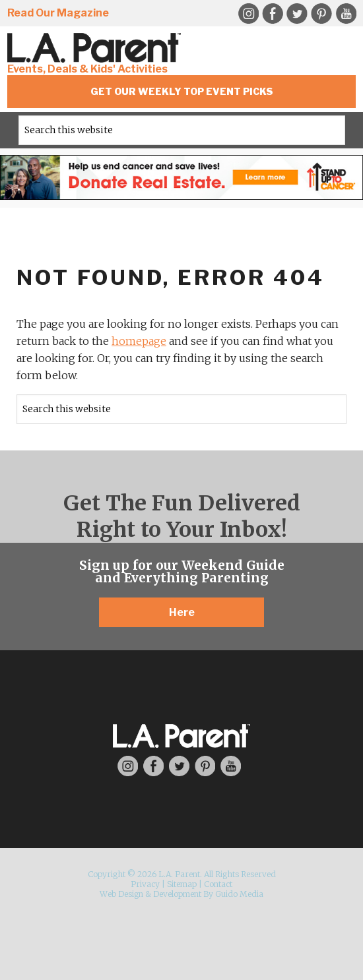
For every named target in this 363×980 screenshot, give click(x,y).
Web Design (121, 894)
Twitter (297, 14)
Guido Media (239, 894)
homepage (139, 341)
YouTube (346, 14)
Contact (218, 884)
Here (182, 612)
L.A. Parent (96, 48)
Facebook (273, 14)
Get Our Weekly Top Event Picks (182, 91)
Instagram (248, 14)
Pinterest (321, 14)
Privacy (145, 884)
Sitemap (182, 884)
